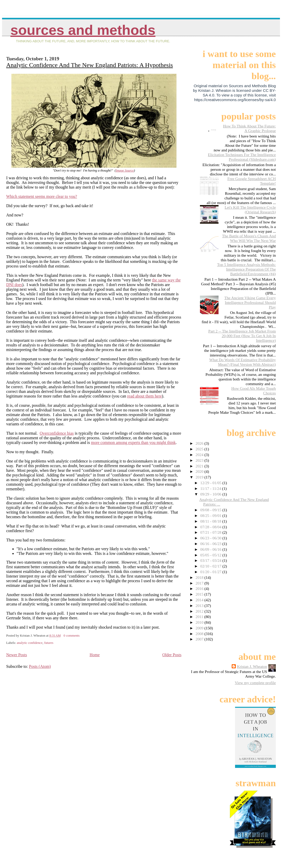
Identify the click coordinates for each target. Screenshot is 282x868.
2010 (200, 622)
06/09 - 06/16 (211, 549)
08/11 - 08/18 (211, 521)
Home (95, 655)
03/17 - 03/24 (211, 560)
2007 (200, 639)
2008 (200, 634)
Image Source (125, 171)
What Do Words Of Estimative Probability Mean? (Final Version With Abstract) (243, 362)
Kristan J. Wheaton (252, 666)
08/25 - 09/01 (211, 516)
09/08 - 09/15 (211, 510)
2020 (200, 471)
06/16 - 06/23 (211, 544)
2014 (200, 600)
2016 (200, 589)
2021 (200, 466)
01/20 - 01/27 (211, 572)
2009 (200, 628)
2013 (200, 606)
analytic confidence (30, 643)
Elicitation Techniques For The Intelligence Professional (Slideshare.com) (242, 157)
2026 (200, 443)
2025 (200, 449)
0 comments (71, 636)
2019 (200, 477)
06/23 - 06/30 (211, 538)
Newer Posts (17, 655)
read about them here (145, 396)
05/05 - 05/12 (211, 555)
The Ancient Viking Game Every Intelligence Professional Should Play (250, 302)
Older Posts (172, 655)
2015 (200, 594)
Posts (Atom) (40, 666)
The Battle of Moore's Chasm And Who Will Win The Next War (249, 238)
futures (49, 643)
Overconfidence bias (57, 433)
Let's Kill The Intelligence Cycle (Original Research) (250, 210)
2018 (200, 577)
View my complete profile (255, 683)
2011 (200, 617)
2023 (200, 460)
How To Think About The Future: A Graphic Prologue (249, 128)
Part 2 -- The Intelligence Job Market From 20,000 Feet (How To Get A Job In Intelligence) (242, 336)
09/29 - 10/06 (211, 494)
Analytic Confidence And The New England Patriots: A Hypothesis (90, 65)
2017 (200, 583)
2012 (200, 611)
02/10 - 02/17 (211, 566)
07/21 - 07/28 (211, 532)
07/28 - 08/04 (211, 527)
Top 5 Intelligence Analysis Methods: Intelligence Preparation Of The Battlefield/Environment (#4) (246, 269)
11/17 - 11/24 (211, 488)
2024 (200, 455)
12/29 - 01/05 (211, 483)
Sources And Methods (83, 30)
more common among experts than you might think (133, 443)
